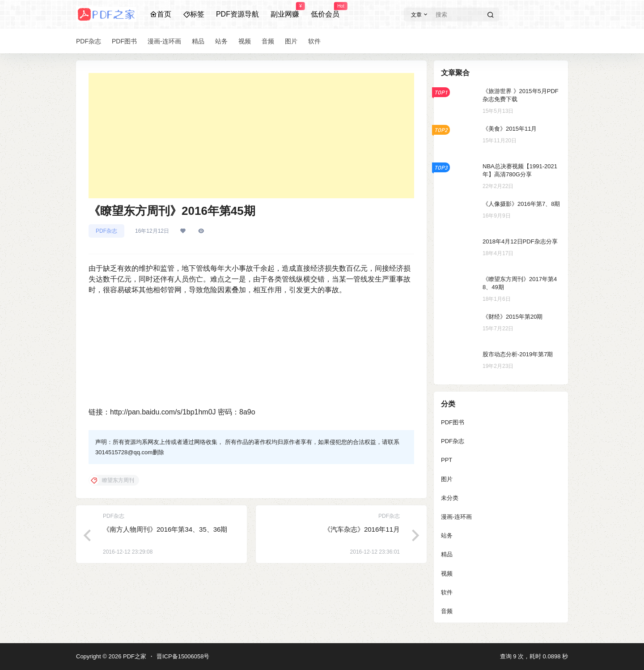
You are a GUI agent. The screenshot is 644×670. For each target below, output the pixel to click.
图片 (447, 479)
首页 (161, 14)
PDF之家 (134, 656)
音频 (447, 611)
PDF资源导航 (237, 14)
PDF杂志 (106, 231)
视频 (447, 574)
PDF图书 (453, 422)
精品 (447, 554)
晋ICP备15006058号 (183, 656)
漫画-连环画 (456, 517)
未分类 (450, 498)
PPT (447, 460)
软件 (447, 592)
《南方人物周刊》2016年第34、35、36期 (165, 529)
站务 (447, 536)
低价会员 (325, 10)
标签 (194, 14)
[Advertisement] (251, 136)
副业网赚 (285, 10)
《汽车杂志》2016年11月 (362, 529)
